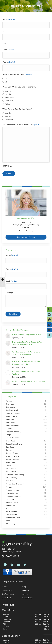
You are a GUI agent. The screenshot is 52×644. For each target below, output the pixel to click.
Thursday (9, 101)
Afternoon (9, 120)
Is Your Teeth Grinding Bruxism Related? (24, 335)
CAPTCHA (7, 166)
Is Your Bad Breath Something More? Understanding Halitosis (23, 363)
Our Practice (7, 590)
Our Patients (7, 598)
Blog (24, 587)
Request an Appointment (26, 237)
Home (4, 587)
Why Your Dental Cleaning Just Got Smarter (26, 381)
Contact (25, 594)
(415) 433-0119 (11, 556)
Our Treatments (8, 594)
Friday (7, 104)
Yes (6, 78)
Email (8, 50)
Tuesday (8, 94)
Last (4, 44)
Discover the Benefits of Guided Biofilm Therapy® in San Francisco (24, 343)
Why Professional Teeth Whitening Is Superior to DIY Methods (27, 353)
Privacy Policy (28, 598)
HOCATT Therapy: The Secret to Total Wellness (26, 373)
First (4, 31)
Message (9, 293)
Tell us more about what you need (21, 125)
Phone (9, 62)
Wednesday (10, 97)
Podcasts (26, 590)
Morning (8, 113)
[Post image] (6, 334)
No (6, 82)
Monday (8, 91)
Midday (8, 116)
